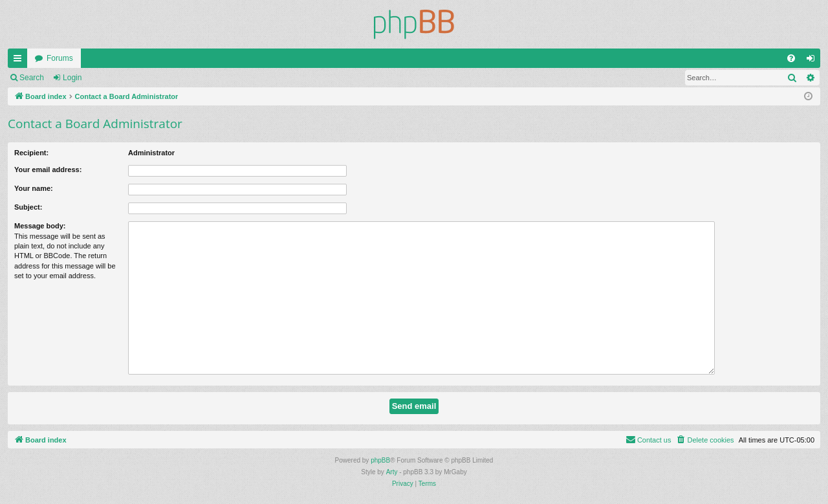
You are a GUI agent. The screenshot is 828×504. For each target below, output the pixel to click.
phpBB (380, 460)
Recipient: (31, 153)
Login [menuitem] (813, 61)
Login (72, 78)
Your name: (34, 188)
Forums (60, 58)
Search (32, 78)
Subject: (28, 207)
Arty (392, 472)
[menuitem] (791, 58)
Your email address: (48, 170)
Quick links (20, 61)
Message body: (40, 226)
